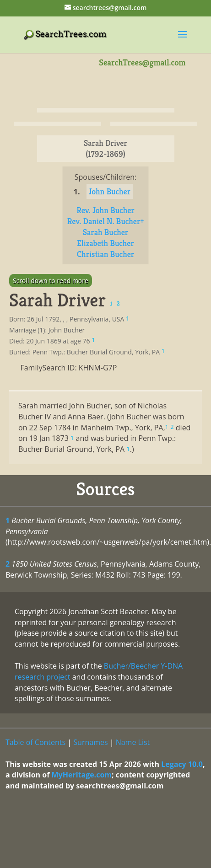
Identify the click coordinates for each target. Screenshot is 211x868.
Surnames (90, 742)
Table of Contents (35, 742)
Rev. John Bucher (105, 210)
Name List (133, 742)
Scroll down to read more (51, 281)
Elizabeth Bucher (105, 243)
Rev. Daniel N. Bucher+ (106, 221)
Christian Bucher (105, 254)
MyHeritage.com (81, 775)
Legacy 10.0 (182, 764)
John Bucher (110, 191)
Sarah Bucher (106, 232)
